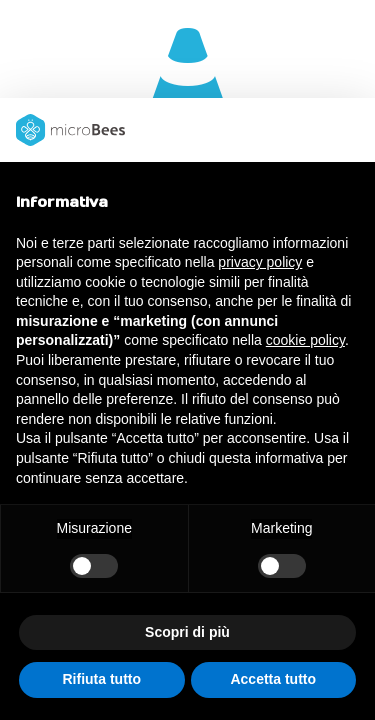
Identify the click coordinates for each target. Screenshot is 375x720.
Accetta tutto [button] (273, 679)
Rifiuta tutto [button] (101, 679)
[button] (349, 130)
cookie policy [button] (305, 340)
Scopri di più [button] (187, 632)
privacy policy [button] (260, 262)
